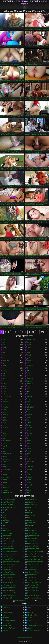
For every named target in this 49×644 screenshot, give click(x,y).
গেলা (4, 438)
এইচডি (29, 360)
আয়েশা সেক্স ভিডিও (32, 567)
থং (3, 425)
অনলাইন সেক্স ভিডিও (8, 533)
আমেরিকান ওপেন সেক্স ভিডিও (35, 562)
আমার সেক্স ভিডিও (8, 559)
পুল (28, 488)
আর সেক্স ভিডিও (7, 570)
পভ (4, 405)
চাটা (4, 485)
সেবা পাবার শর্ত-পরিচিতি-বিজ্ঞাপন (24, 638)
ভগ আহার (30, 433)
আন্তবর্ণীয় (30, 415)
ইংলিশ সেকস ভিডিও (8, 598)
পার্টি (28, 464)
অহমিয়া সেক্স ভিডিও (8, 546)
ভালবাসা (5, 457)
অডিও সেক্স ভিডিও (32, 531)
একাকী (29, 392)
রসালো (5, 462)
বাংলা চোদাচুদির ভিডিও (9, 628)
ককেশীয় (5, 410)
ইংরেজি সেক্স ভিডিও (8, 583)
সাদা (28, 350)
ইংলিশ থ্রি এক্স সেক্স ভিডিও (10, 588)
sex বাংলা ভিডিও (32, 523)
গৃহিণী (4, 436)
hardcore (30, 512)
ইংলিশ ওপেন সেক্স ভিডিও (9, 585)
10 (33, 332)
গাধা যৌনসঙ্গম (6, 407)
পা (28, 457)
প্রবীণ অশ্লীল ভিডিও (32, 615)
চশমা (28, 431)
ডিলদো (29, 418)
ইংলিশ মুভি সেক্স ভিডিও (33, 596)
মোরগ (4, 423)
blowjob (5, 510)
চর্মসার (29, 405)
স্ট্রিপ (28, 368)
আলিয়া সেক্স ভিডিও (32, 575)
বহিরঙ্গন (5, 399)
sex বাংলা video (7, 523)
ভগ (4, 342)
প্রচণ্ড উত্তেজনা (7, 441)
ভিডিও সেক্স (30, 613)
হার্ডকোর (29, 342)
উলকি (29, 412)
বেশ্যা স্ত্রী (29, 423)
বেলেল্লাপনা (6, 477)
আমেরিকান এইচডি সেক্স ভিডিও (11, 562)
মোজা (4, 472)
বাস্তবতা (29, 441)
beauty (29, 507)
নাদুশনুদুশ (29, 469)
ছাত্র (4, 444)
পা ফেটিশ (5, 446)
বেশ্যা (28, 399)
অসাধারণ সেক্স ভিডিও (33, 544)
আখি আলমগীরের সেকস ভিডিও (35, 551)
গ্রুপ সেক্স (29, 428)
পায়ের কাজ (30, 467)
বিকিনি (29, 459)
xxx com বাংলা (7, 626)
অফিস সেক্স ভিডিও (32, 538)
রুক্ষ (28, 493)
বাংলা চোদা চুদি (7, 607)
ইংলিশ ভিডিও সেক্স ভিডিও (10, 596)
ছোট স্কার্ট (5, 475)
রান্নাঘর (29, 490)
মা (3, 431)
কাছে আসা (5, 412)
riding (29, 518)
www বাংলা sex (7, 531)
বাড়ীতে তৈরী (30, 407)
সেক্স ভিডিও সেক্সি (7, 613)
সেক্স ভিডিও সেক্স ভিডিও (33, 631)
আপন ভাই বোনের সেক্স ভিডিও (35, 557)
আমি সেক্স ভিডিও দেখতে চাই (35, 559)
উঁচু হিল (29, 444)
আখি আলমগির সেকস (33, 549)
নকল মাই (29, 485)
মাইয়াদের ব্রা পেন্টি (7, 493)
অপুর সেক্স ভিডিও (7, 538)
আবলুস (5, 464)
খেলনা (4, 381)
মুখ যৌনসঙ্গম (30, 462)
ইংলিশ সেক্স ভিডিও (20, 601)
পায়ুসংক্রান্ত (30, 379)
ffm (4, 512)
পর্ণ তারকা (30, 397)
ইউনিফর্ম (5, 482)
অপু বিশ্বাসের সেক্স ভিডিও (34, 536)
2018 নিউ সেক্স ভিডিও (9, 502)
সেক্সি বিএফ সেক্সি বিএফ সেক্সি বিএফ (36, 626)
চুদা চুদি (29, 607)
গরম (4, 373)
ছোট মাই (5, 347)
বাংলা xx (29, 628)
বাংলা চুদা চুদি (30, 620)
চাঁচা (4, 353)
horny (4, 515)
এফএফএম (5, 433)
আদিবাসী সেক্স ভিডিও (33, 554)
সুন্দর (28, 358)
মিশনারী (29, 355)
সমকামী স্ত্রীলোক (7, 397)
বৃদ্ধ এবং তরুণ (6, 469)
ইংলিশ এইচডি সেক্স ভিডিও (34, 583)
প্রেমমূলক (5, 490)
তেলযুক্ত (29, 451)
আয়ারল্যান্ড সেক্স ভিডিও (9, 567)
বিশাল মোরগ (6, 402)
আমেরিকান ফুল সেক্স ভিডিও (10, 564)
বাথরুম (29, 480)
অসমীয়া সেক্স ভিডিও (8, 544)
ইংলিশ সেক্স (6, 618)
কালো (29, 410)
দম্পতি (29, 402)
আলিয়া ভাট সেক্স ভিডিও (9, 575)
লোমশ (29, 389)
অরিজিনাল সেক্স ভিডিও (9, 541)
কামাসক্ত (29, 363)
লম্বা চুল (29, 446)
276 (42, 332)
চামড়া (4, 386)
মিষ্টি (4, 376)
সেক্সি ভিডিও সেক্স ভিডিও (9, 620)
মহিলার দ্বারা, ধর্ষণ (7, 454)
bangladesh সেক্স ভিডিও (9, 507)
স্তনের (29, 454)
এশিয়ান (29, 371)
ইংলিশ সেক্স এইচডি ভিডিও (34, 598)
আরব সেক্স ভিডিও (32, 570)
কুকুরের (5, 350)
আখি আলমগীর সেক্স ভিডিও (10, 551)
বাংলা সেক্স (30, 610)
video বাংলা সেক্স (32, 528)
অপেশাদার (30, 381)
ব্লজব (4, 340)
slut (4, 525)
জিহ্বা (29, 475)
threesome (30, 525)
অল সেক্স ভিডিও (31, 541)
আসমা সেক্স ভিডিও (32, 577)
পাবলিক (29, 482)
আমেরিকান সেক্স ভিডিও (33, 564)
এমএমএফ (5, 428)
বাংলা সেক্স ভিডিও (7, 610)
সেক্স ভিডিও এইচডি (32, 623)
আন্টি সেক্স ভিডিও (7, 557)
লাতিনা (5, 451)
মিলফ (4, 366)
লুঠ (3, 363)
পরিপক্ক (5, 467)
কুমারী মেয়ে (6, 360)
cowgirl (29, 510)
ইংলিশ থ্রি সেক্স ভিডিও (33, 588)
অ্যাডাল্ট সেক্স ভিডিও (32, 546)
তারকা (4, 418)
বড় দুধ (29, 353)
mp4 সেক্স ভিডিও (32, 515)
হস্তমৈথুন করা (6, 371)
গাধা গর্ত (29, 436)
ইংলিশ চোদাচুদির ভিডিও (33, 585)
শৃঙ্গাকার (5, 384)
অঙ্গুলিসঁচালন (31, 384)
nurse (4, 518)
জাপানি (5, 389)
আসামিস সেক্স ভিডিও (33, 580)
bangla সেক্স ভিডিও (32, 505)
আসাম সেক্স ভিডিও (8, 580)
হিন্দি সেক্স (5, 631)
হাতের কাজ (30, 420)
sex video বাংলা (31, 520)
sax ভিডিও (6, 520)
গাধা (4, 345)
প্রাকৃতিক (29, 386)
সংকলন (29, 376)
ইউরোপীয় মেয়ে (31, 340)
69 (3, 449)
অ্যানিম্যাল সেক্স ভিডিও (9, 549)
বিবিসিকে (5, 420)
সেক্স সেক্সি (30, 618)
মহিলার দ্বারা (30, 366)
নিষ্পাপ (5, 355)
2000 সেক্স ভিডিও (32, 499)
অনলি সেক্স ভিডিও (32, 533)
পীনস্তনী (29, 345)
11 (37, 332)
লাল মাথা (5, 415)
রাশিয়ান (29, 425)
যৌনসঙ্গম (29, 477)
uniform (5, 528)
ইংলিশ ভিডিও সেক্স (32, 593)
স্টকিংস (29, 373)
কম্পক (29, 438)
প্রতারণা (29, 449)
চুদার (4, 615)
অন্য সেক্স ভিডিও (7, 536)
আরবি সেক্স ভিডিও (8, 572)
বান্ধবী (4, 392)
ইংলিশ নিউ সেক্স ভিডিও (9, 590)
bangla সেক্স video (8, 505)
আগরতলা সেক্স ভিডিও (9, 554)
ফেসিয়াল (5, 394)
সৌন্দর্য (4, 368)
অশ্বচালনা (29, 347)
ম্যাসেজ (5, 480)
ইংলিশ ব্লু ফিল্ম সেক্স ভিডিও (10, 593)
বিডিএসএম (6, 488)
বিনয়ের (29, 394)
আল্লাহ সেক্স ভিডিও (8, 577)
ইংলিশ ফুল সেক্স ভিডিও (33, 590)
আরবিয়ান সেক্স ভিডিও (33, 572)
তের (4, 358)
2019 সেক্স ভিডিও (32, 502)
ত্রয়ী (4, 379)
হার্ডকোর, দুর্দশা (6, 459)
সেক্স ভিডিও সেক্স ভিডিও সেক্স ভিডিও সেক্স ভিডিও (24, 3)
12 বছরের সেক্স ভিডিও (9, 499)
